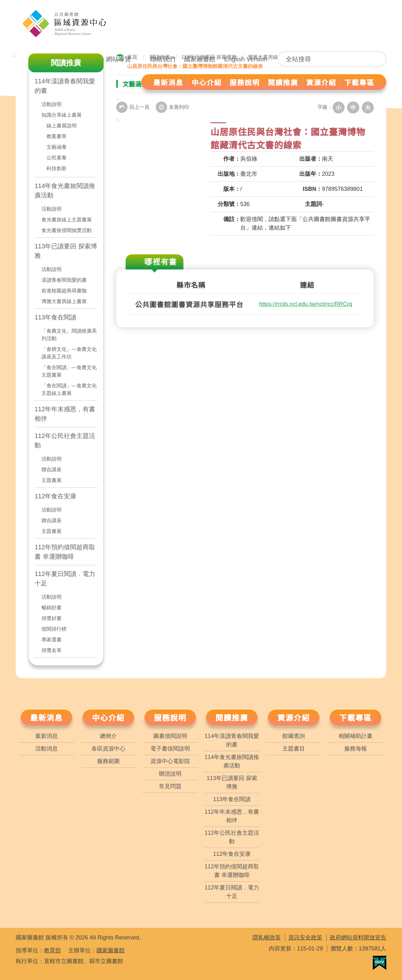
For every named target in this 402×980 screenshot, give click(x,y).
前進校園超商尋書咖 (64, 291)
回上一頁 (133, 107)
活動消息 (46, 749)
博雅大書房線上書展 (64, 301)
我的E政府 (380, 963)
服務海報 (356, 749)
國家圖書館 (200, 59)
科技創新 (57, 168)
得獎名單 (52, 650)
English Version (246, 59)
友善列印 (172, 107)
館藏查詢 (294, 736)
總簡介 (108, 736)
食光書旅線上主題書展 (67, 220)
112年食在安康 (55, 496)
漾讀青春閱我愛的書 (64, 280)
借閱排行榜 (54, 629)
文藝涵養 (57, 147)
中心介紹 (108, 717)
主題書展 (52, 480)
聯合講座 (52, 470)
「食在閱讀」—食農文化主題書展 (69, 371)
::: (103, 59)
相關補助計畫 (356, 736)
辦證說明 (170, 774)
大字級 (368, 107)
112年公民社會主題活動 (65, 440)
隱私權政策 (267, 938)
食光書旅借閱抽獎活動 (67, 230)
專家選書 (52, 640)
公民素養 (57, 158)
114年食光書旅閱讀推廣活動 (65, 191)
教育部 (52, 950)
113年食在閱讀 (55, 317)
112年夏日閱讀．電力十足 (65, 579)
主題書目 (294, 749)
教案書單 (57, 136)
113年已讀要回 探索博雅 (66, 251)
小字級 (340, 107)
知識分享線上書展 (62, 115)
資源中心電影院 (170, 761)
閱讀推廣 (232, 717)
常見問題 (170, 786)
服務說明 (170, 717)
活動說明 (52, 104)
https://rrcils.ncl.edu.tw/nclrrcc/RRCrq (306, 303)
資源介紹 (294, 717)
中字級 (354, 107)
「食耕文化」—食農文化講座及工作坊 (69, 353)
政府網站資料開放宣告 (358, 938)
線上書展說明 (62, 126)
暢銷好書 (52, 608)
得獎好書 (52, 618)
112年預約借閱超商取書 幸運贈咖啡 (65, 552)
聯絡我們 (163, 59)
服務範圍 (108, 761)
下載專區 (356, 717)
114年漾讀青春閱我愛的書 (232, 740)
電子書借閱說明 (170, 749)
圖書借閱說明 (170, 736)
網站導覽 (118, 59)
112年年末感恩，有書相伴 (65, 414)
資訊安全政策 (305, 938)
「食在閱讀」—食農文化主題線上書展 (69, 389)
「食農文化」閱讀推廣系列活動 (69, 335)
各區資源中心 (108, 749)
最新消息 (46, 717)
